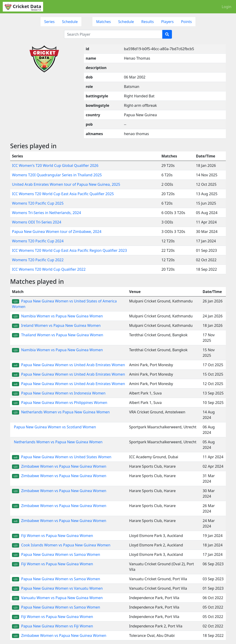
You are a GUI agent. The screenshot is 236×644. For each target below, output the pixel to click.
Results (147, 22)
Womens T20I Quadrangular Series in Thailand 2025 (57, 175)
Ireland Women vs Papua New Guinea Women (56, 325)
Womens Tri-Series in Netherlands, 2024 (47, 213)
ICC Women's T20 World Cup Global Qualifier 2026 (55, 165)
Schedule (70, 22)
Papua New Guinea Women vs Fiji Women (53, 626)
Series (49, 22)
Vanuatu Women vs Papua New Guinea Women (57, 598)
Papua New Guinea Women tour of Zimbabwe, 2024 (57, 232)
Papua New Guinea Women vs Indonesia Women (59, 393)
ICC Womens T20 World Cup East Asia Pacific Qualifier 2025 (63, 194)
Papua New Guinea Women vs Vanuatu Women (57, 588)
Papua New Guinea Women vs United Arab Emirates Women (68, 365)
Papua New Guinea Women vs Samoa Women (56, 554)
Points (186, 22)
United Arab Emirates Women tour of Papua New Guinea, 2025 (66, 184)
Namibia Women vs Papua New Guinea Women (57, 316)
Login (227, 7)
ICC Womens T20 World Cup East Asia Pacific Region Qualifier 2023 (69, 250)
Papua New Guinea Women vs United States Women (62, 457)
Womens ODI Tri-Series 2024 (37, 222)
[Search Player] (113, 34)
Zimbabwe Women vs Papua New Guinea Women (59, 466)
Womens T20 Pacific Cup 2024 (38, 241)
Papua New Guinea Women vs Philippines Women (60, 403)
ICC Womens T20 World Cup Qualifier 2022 (49, 269)
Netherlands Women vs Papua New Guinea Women (61, 412)
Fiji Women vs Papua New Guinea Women (53, 536)
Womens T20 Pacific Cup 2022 (38, 260)
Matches (103, 22)
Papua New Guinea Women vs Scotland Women (54, 427)
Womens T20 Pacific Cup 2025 (38, 203)
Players (167, 22)
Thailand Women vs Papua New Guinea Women (58, 335)
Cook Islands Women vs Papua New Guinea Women (61, 545)
